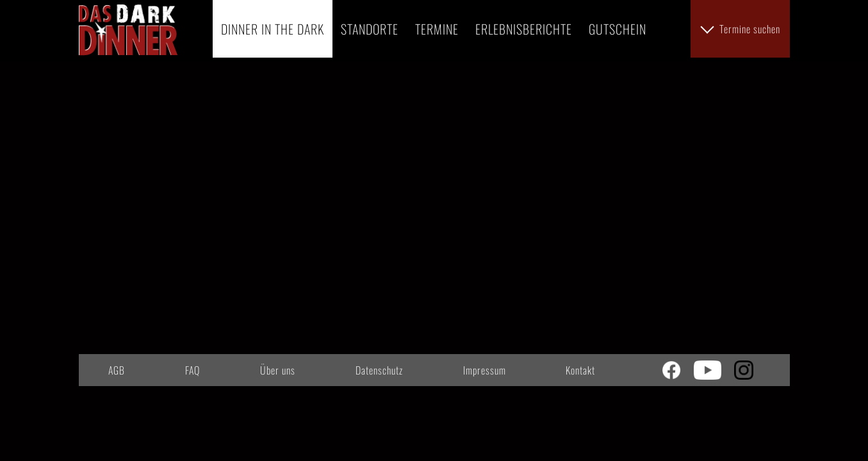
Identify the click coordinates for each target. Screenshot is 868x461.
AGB (117, 370)
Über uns (278, 370)
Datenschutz (379, 370)
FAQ (192, 370)
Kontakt (580, 370)
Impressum (485, 370)
